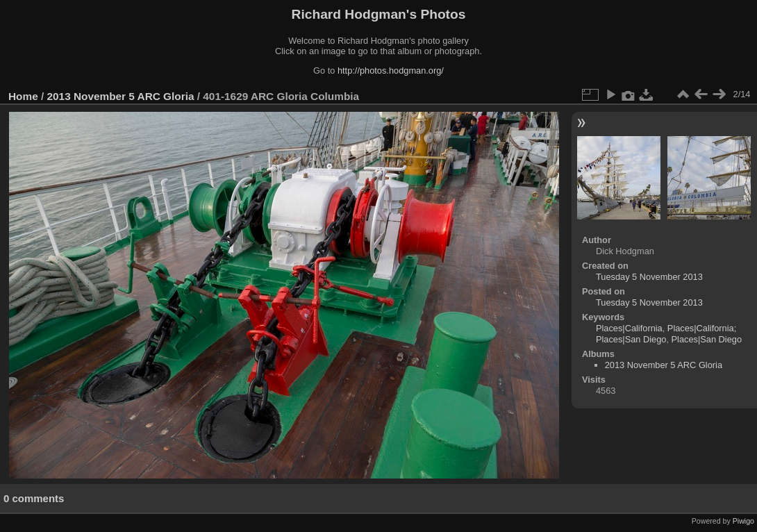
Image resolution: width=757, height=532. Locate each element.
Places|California (629, 328)
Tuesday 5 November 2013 (649, 277)
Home (23, 96)
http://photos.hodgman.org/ (391, 70)
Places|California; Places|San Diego (666, 334)
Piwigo (743, 521)
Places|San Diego (707, 339)
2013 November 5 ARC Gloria (121, 96)
